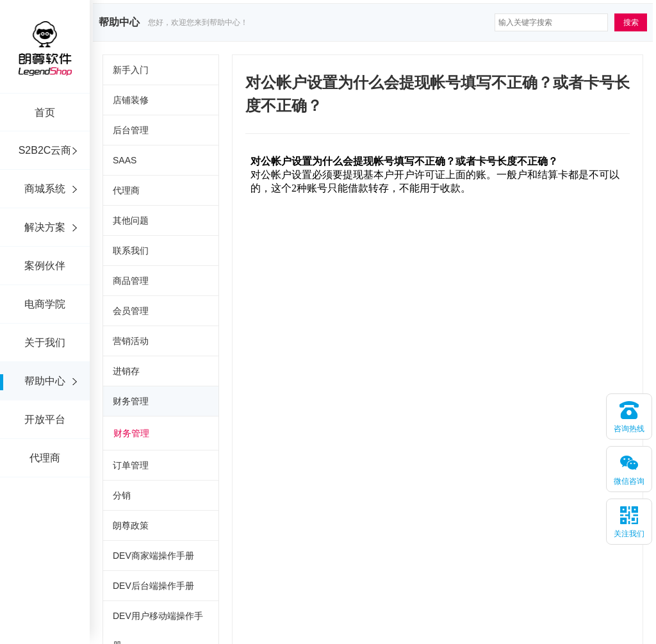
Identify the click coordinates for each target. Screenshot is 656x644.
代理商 (45, 458)
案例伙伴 (45, 266)
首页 (45, 112)
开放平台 (45, 419)
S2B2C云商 (45, 150)
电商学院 (45, 304)
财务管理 (131, 433)
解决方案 (45, 227)
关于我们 (45, 343)
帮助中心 (45, 381)
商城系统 (45, 189)
